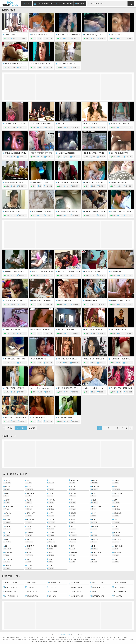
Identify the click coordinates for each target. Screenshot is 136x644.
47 (122, 428)
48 (126, 428)
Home (27, 4)
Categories (80, 4)
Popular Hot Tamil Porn (43, 4)
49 (131, 428)
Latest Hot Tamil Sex (64, 4)
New (10, 428)
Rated (32, 428)
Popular (21, 428)
